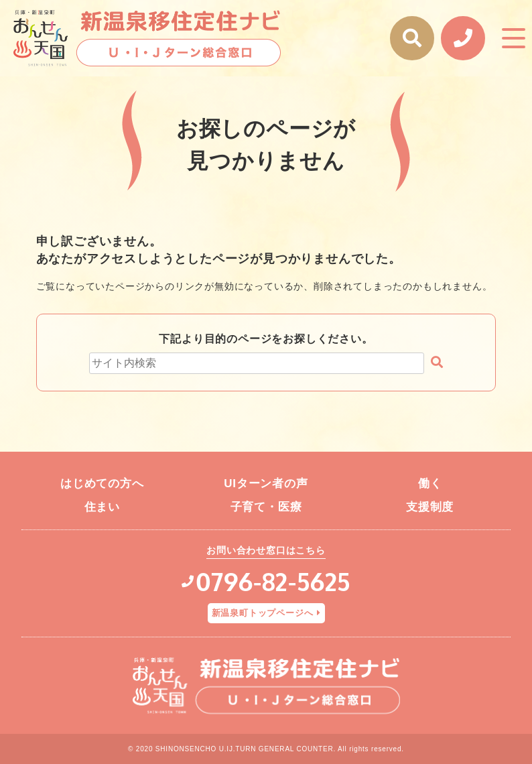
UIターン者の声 (266, 484)
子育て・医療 (266, 507)
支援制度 (430, 507)
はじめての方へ (102, 484)
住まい (102, 507)
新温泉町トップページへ (263, 613)
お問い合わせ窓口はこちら (266, 550)
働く (430, 484)
